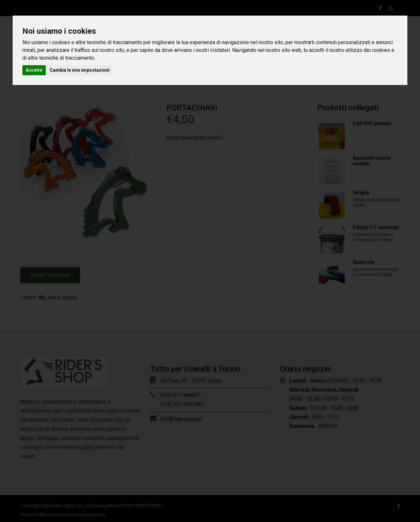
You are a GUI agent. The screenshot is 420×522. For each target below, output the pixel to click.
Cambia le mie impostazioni (80, 70)
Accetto (34, 70)
